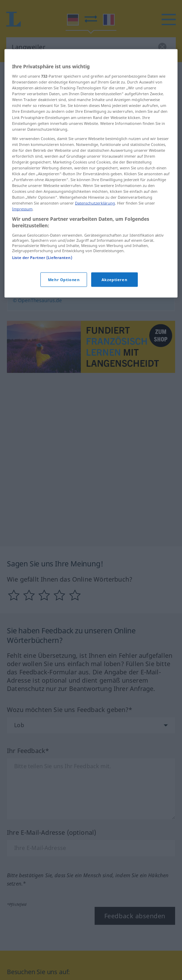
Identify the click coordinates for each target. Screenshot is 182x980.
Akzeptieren (114, 299)
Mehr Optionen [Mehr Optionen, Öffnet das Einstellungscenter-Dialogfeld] (64, 299)
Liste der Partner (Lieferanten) (42, 277)
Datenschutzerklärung (95, 222)
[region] (91, 193)
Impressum (22, 228)
